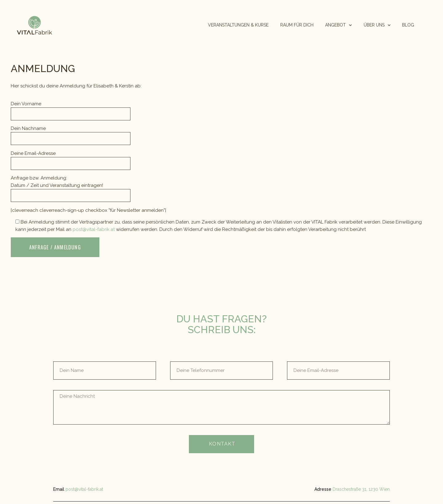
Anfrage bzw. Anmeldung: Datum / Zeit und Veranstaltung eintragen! (71, 187)
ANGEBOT (339, 25)
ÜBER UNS (377, 25)
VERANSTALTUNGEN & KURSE (238, 25)
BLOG (408, 25)
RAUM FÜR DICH (297, 25)
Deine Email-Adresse (71, 158)
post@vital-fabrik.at (94, 229)
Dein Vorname (71, 109)
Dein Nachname (71, 133)
